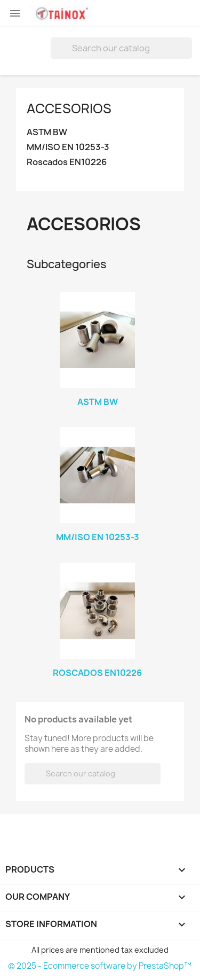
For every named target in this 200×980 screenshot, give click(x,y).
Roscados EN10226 (67, 162)
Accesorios (69, 108)
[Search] (121, 48)
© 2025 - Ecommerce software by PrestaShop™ (100, 966)
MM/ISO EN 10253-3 (68, 147)
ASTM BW (47, 132)
